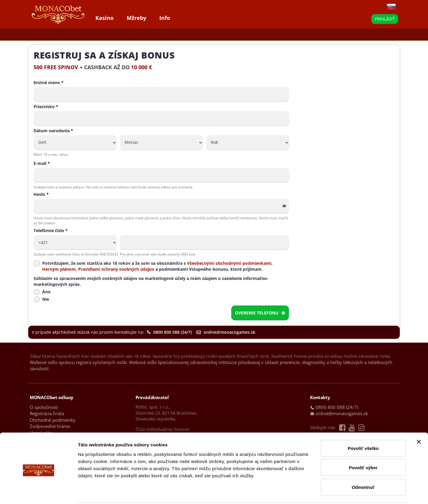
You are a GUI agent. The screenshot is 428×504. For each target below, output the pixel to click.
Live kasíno (63, 34)
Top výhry (119, 34)
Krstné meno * (49, 82)
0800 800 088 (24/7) (169, 332)
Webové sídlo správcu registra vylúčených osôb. (79, 362)
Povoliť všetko (363, 426)
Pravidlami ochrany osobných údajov (116, 269)
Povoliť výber (363, 446)
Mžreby (136, 18)
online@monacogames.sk (226, 332)
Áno (46, 292)
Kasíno (104, 18)
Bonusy (92, 34)
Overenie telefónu (260, 313)
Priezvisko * (46, 107)
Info (165, 18)
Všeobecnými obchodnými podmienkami (229, 263)
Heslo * (41, 194)
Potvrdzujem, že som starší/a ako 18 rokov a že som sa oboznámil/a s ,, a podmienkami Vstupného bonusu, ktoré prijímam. (157, 266)
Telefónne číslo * (51, 230)
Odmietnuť (363, 465)
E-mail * (42, 163)
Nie (46, 299)
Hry (38, 34)
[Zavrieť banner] (419, 420)
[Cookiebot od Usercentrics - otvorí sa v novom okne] (38, 492)
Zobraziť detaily (311, 492)
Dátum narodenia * (53, 131)
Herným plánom (59, 269)
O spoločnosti (44, 407)
